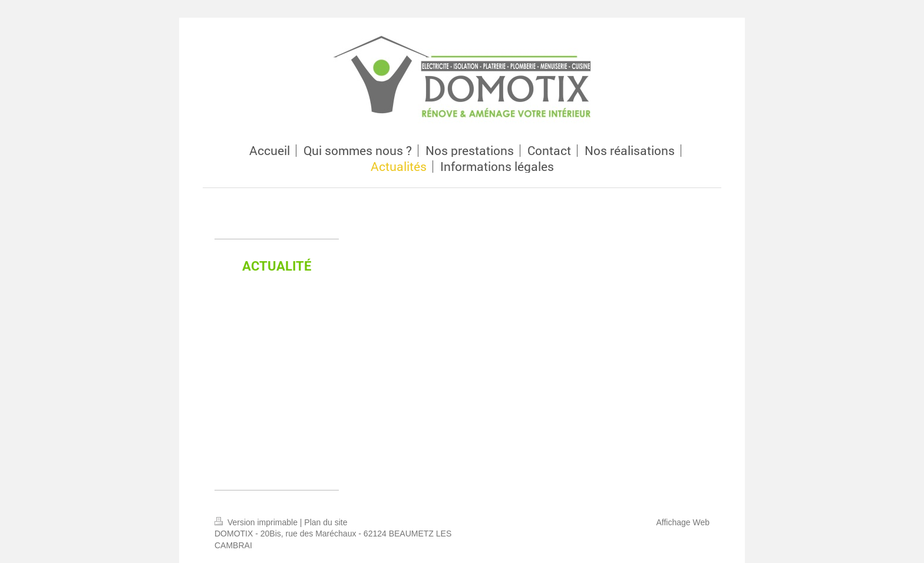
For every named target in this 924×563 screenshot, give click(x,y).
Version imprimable (257, 522)
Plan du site (326, 522)
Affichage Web (683, 522)
